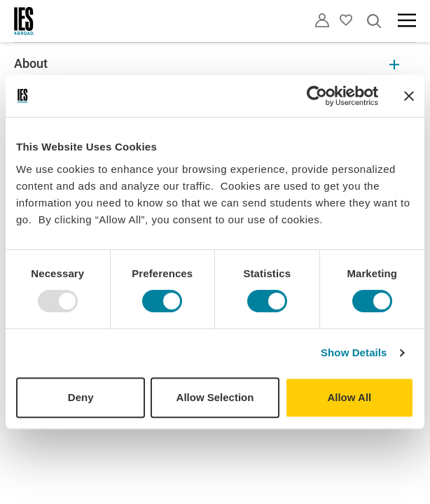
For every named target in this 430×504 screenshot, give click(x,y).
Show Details (354, 352)
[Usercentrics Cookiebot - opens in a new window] (317, 96)
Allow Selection (215, 397)
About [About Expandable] (207, 63)
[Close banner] (409, 96)
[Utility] (322, 20)
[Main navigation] (407, 20)
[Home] (25, 21)
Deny (81, 397)
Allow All (349, 397)
